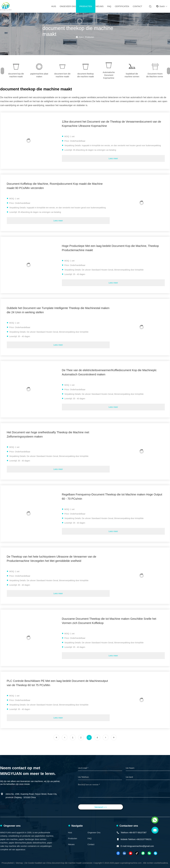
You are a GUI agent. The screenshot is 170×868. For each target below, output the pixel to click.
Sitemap (19, 863)
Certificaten (122, 6)
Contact (137, 6)
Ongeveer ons (68, 6)
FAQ (109, 6)
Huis (54, 6)
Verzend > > (100, 807)
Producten (86, 6)
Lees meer (113, 158)
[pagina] (56, 738)
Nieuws (100, 6)
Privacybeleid (8, 863)
